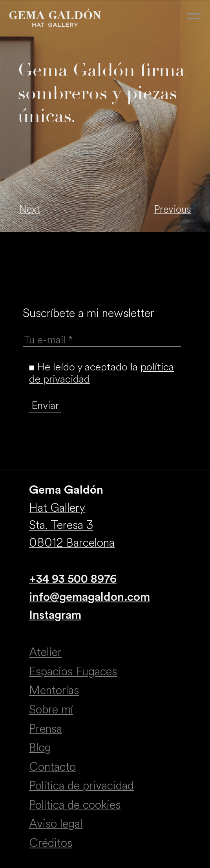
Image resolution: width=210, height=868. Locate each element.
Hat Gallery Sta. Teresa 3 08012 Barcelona (72, 525)
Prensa (46, 729)
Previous (173, 210)
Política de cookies (75, 805)
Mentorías (54, 690)
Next (29, 210)
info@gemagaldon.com (89, 597)
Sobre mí (51, 709)
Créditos (51, 843)
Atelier (45, 652)
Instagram (55, 615)
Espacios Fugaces (73, 671)
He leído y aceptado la (101, 373)
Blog (40, 748)
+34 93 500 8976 (73, 579)
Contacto (52, 767)
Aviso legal (56, 824)
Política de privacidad (81, 786)
